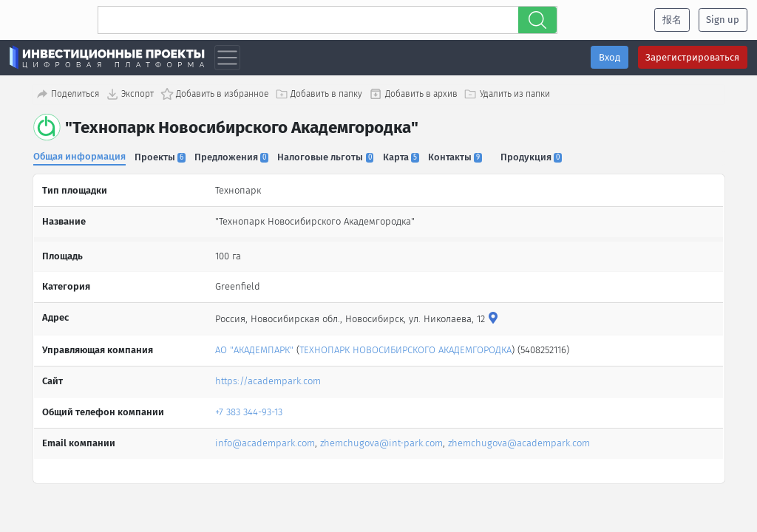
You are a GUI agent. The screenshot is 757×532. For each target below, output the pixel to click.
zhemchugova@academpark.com (519, 441)
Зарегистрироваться (692, 57)
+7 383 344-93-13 (249, 410)
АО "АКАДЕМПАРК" (254, 348)
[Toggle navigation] (227, 58)
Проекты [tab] (161, 157)
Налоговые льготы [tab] (327, 157)
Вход (610, 57)
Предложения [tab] (233, 157)
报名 (672, 20)
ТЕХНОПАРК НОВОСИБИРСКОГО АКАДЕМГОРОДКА (405, 348)
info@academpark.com (265, 441)
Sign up (723, 20)
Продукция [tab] (535, 157)
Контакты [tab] (458, 157)
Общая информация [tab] (79, 156)
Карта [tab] (403, 157)
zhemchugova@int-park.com (381, 441)
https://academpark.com (268, 379)
